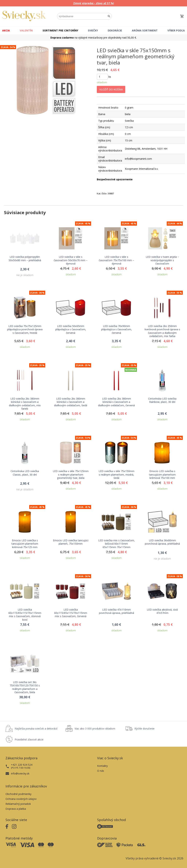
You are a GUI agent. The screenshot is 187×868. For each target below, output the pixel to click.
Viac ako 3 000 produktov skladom (95, 729)
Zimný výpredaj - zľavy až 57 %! (94, 3)
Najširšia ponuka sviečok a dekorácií (36, 729)
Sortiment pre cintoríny (60, 30)
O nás (101, 771)
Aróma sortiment (145, 30)
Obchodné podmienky (18, 794)
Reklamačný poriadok (18, 804)
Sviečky (93, 30)
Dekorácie (115, 30)
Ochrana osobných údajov (21, 799)
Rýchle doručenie (144, 729)
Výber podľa (176, 30)
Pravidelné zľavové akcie (29, 739)
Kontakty (102, 766)
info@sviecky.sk (20, 773)
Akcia (6, 30)
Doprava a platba (16, 809)
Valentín (26, 30)
